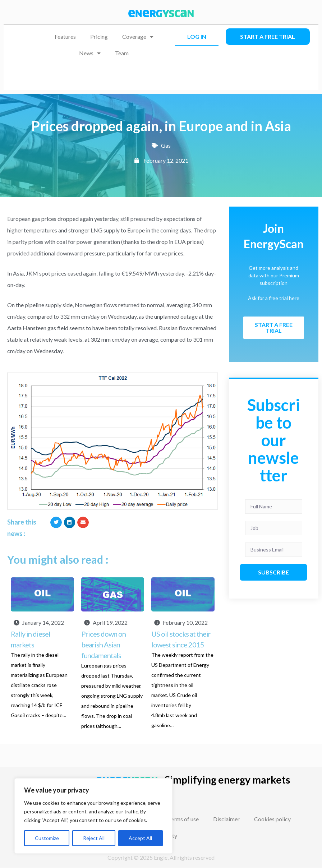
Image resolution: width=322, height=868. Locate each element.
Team (122, 53)
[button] (56, 522)
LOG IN (197, 36)
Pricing (99, 36)
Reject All (94, 838)
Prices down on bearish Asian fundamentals (103, 645)
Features (65, 36)
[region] (93, 816)
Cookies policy (272, 819)
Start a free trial (268, 36)
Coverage (138, 37)
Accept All (140, 838)
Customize (47, 838)
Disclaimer (226, 819)
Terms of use (183, 819)
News (90, 53)
